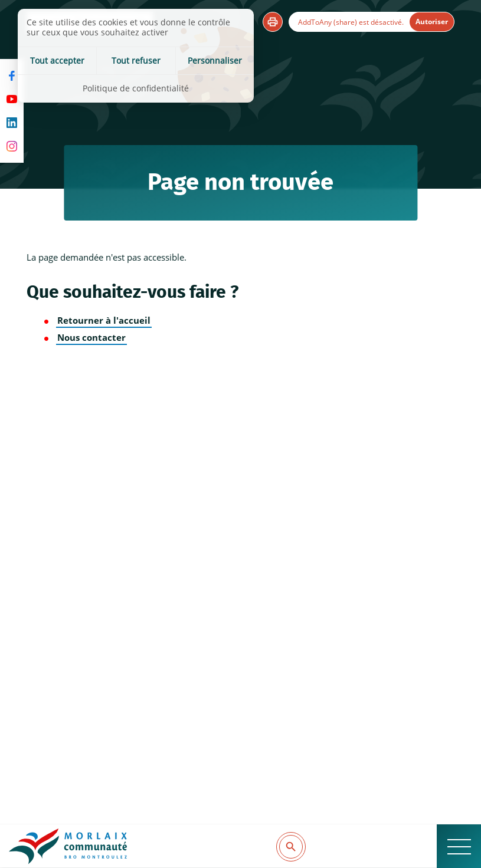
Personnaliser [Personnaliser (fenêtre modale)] (215, 60)
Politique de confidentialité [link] (136, 88)
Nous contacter (91, 338)
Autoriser (432, 22)
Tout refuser (136, 60)
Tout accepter (57, 60)
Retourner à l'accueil (104, 320)
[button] (273, 22)
